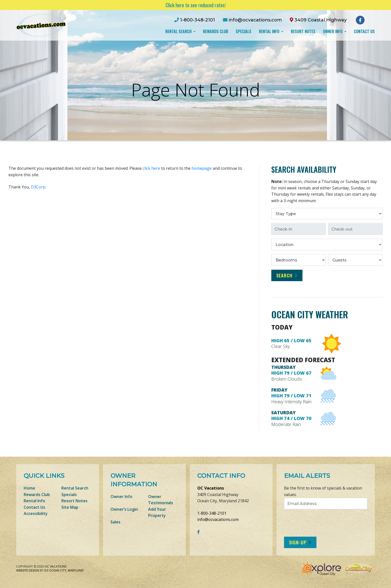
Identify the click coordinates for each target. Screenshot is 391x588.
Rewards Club (216, 31)
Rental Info (270, 31)
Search (284, 275)
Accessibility (36, 513)
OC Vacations (211, 488)
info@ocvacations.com (218, 519)
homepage (202, 168)
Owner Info (333, 31)
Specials (244, 31)
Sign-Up (298, 542)
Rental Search (179, 31)
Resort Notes (303, 31)
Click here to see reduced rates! (196, 5)
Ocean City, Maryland (66, 570)
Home (29, 488)
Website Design (28, 570)
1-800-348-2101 (212, 513)
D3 (46, 570)
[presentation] (326, 523)
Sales (115, 522)
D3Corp (38, 187)
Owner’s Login (124, 509)
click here (151, 168)
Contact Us (364, 31)
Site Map (70, 507)
